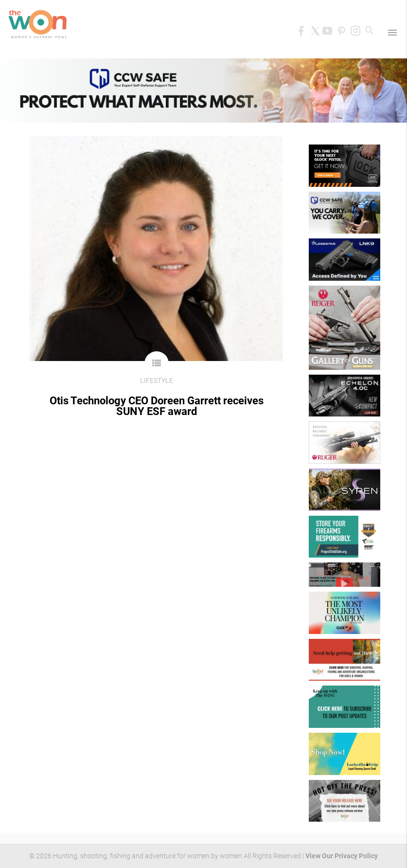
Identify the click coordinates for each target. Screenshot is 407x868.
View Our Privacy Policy (342, 856)
